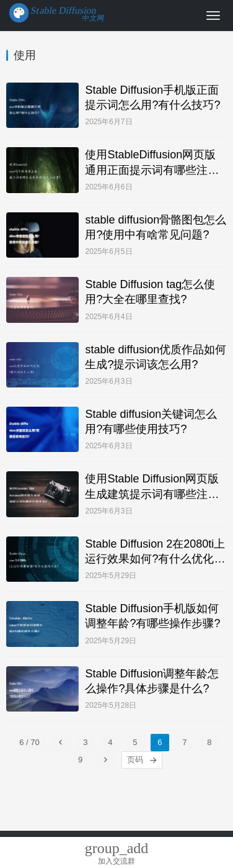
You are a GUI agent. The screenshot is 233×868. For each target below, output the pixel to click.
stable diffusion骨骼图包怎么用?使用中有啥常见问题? (156, 227)
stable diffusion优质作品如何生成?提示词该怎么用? (156, 357)
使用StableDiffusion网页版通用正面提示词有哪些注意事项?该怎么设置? (152, 163)
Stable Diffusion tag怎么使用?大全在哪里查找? (150, 292)
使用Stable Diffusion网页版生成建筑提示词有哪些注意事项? (152, 487)
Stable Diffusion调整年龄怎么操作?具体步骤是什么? (152, 681)
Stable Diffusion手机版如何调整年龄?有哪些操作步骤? (152, 616)
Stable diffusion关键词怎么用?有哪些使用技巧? (151, 422)
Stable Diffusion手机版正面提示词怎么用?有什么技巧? (152, 97)
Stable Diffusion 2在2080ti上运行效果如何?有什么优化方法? (155, 552)
